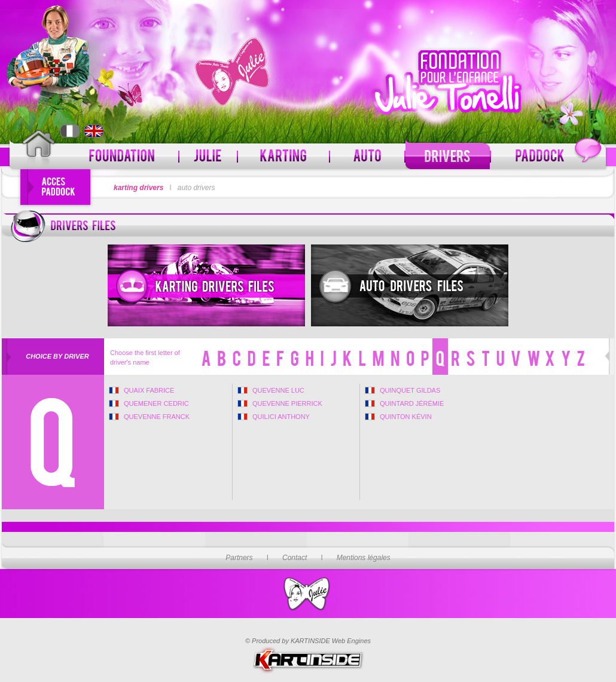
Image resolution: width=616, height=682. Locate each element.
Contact (295, 558)
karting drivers (138, 188)
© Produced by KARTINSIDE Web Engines (308, 641)
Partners (239, 558)
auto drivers (196, 188)
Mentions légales (364, 558)
